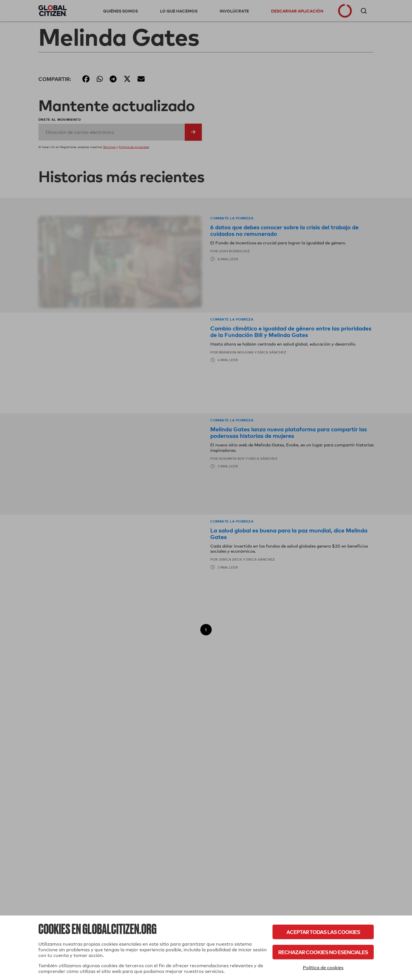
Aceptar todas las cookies (323, 932)
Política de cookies (323, 968)
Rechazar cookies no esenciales (323, 952)
